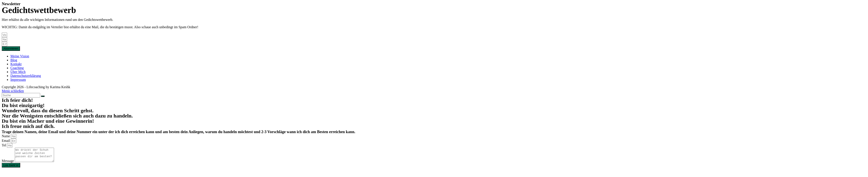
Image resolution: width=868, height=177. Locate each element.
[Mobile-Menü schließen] (13, 91)
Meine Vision (20, 56)
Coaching (17, 68)
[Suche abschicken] (43, 96)
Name (6, 136)
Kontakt (16, 64)
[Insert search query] (21, 95)
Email (6, 141)
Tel (4, 145)
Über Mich (18, 72)
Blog (14, 60)
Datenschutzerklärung (26, 76)
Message (8, 163)
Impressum (18, 80)
